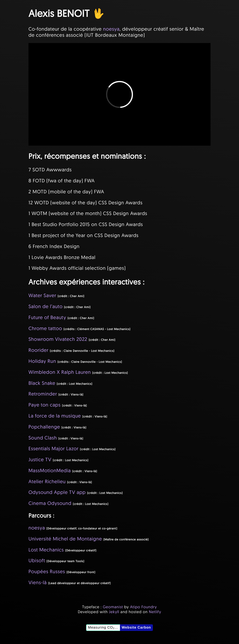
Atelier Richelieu (47, 482)
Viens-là (38, 583)
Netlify (155, 612)
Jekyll (114, 612)
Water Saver (42, 295)
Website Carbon (136, 628)
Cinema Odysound (50, 503)
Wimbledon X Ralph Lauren (60, 372)
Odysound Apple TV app (57, 492)
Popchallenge (44, 427)
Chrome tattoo (45, 328)
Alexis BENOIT (59, 13)
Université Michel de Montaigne (65, 539)
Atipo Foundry (143, 607)
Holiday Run (42, 361)
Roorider (39, 350)
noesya (111, 29)
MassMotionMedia (50, 471)
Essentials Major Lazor (54, 449)
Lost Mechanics (46, 550)
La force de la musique (55, 416)
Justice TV (40, 460)
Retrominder (43, 394)
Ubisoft (37, 561)
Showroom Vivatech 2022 (58, 339)
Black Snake (42, 383)
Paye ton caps (45, 405)
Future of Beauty (47, 317)
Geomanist (113, 607)
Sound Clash (43, 438)
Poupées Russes (47, 572)
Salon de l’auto (46, 306)
